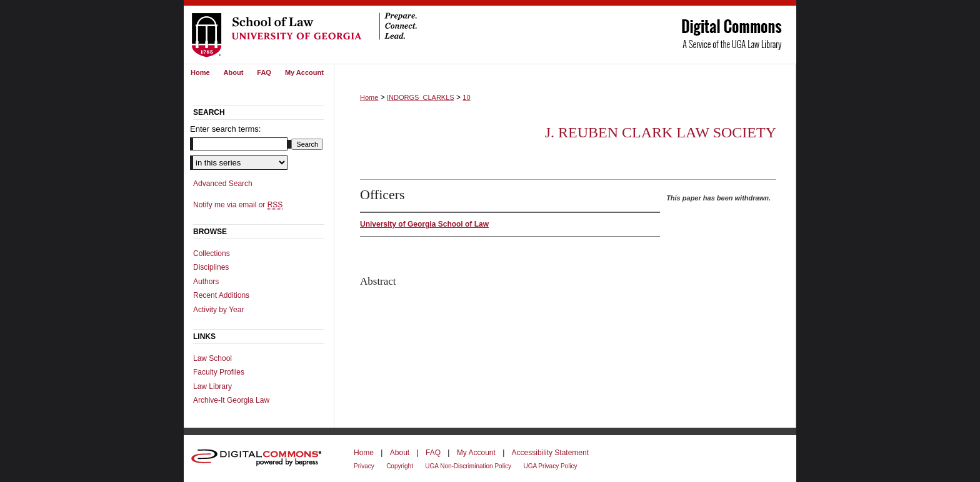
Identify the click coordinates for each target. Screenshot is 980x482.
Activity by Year (218, 310)
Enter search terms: (225, 129)
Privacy (364, 466)
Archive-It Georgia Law (231, 400)
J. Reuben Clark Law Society (661, 132)
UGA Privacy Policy (550, 466)
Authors (206, 282)
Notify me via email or (238, 205)
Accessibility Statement (550, 453)
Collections (212, 253)
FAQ (433, 453)
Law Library (212, 386)
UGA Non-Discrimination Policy (468, 466)
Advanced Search (223, 184)
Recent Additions (221, 295)
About (400, 453)
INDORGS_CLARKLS (421, 97)
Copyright (400, 466)
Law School (212, 358)
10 (466, 97)
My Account (476, 453)
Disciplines (211, 267)
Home (369, 97)
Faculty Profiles (219, 372)
